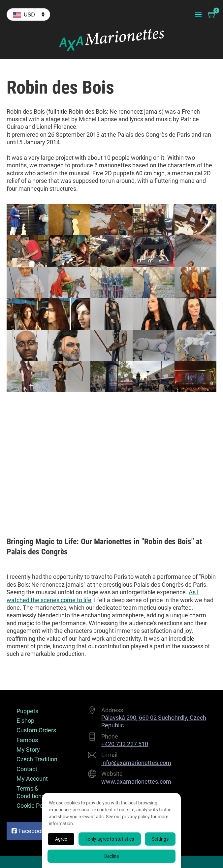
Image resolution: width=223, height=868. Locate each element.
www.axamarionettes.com (136, 782)
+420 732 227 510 (125, 744)
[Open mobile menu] (198, 14)
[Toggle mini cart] (212, 15)
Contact (27, 769)
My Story (28, 750)
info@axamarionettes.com (136, 763)
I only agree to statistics (110, 839)
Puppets (27, 711)
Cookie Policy (34, 806)
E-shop (25, 721)
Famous (27, 740)
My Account (32, 779)
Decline (111, 856)
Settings (160, 839)
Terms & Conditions (31, 792)
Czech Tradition (37, 759)
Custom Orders (36, 730)
